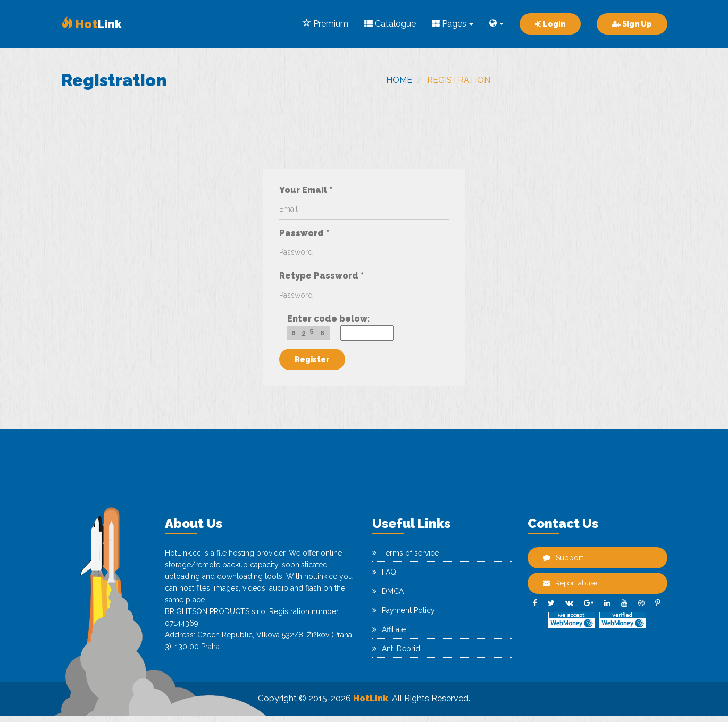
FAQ (384, 572)
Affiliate (389, 629)
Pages (453, 24)
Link (91, 24)
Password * (304, 233)
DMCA (388, 591)
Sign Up (632, 24)
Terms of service (405, 553)
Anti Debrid (396, 649)
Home (399, 80)
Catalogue (390, 24)
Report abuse (570, 583)
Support (563, 558)
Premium (325, 24)
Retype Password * (321, 276)
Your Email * (306, 190)
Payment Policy (404, 610)
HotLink (371, 698)
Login (550, 24)
